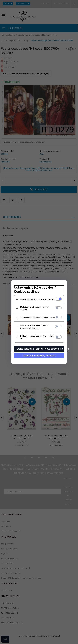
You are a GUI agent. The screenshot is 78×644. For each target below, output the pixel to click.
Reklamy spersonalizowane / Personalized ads (37, 337)
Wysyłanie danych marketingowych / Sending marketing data (35, 327)
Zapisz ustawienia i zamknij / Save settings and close (40, 349)
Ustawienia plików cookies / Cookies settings (35, 290)
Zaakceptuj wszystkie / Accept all (39, 356)
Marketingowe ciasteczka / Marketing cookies (35, 308)
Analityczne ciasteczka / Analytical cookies (38, 318)
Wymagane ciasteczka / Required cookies (37, 299)
